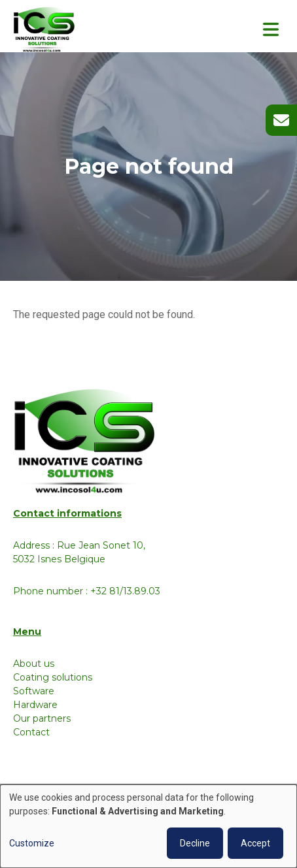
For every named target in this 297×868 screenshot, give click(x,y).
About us (34, 664)
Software (34, 691)
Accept (255, 843)
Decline (195, 843)
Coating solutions (53, 677)
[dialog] (148, 826)
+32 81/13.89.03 (125, 591)
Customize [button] (32, 843)
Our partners (42, 718)
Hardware (35, 705)
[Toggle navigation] (271, 29)
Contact (31, 732)
